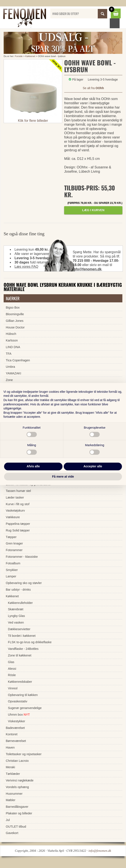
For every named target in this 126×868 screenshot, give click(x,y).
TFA (9, 354)
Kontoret (12, 734)
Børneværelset (16, 741)
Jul (8, 820)
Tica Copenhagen (18, 360)
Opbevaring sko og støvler (24, 583)
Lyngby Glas (16, 616)
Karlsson (12, 340)
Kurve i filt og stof (18, 504)
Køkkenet (30, 56)
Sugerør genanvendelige (25, 708)
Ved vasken (16, 622)
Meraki (10, 767)
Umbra (10, 367)
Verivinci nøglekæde (20, 780)
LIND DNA (13, 347)
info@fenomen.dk (87, 269)
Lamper (11, 576)
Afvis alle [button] (33, 466)
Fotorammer (14, 550)
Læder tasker (15, 497)
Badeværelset (15, 728)
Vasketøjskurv (15, 511)
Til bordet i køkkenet (22, 636)
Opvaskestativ (18, 701)
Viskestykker (17, 721)
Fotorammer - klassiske (22, 557)
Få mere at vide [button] (63, 477)
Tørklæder (13, 774)
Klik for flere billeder (33, 121)
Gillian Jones (15, 321)
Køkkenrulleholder (20, 603)
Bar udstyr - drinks (18, 590)
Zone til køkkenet (20, 655)
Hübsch (11, 334)
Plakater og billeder (19, 813)
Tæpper (11, 537)
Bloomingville (15, 314)
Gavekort (12, 833)
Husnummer (14, 794)
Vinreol (13, 688)
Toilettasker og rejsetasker (24, 754)
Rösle (12, 675)
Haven (10, 747)
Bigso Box (13, 307)
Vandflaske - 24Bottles (23, 649)
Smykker (12, 570)
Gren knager (14, 543)
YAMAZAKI (13, 373)
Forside (19, 56)
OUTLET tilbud (16, 827)
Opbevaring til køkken (23, 695)
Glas (11, 662)
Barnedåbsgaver (17, 807)
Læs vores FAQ (26, 267)
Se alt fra (93, 88)
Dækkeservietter (19, 629)
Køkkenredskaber (20, 682)
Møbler (11, 800)
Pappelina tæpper (18, 524)
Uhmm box (19, 715)
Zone (9, 380)
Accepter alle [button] (93, 466)
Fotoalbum (13, 563)
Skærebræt (16, 609)
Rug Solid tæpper (18, 530)
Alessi (12, 669)
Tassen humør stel (18, 491)
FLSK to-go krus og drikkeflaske (30, 642)
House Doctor (15, 327)
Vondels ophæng (17, 787)
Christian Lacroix (17, 761)
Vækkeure (13, 517)
